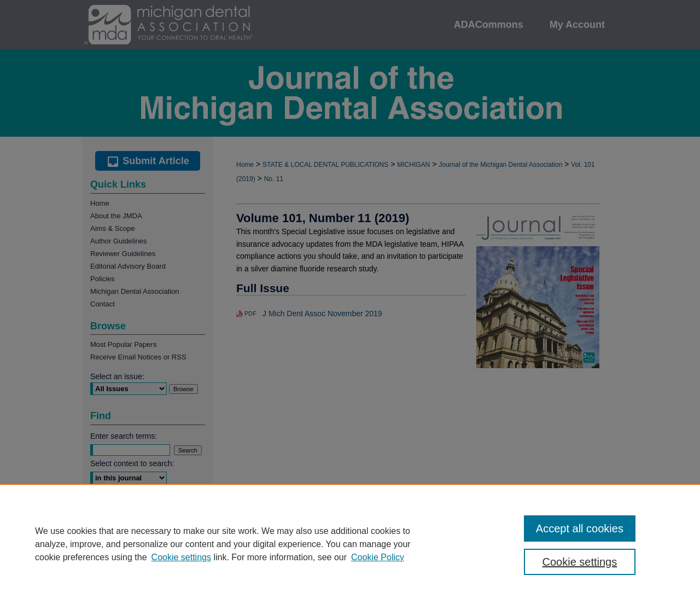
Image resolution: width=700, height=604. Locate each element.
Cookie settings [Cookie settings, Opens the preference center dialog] (580, 562)
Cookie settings (181, 557)
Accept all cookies (580, 528)
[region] (350, 544)
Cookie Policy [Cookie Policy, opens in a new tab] (378, 557)
